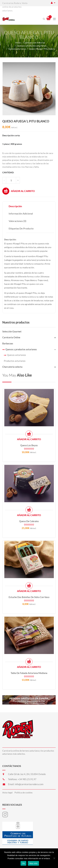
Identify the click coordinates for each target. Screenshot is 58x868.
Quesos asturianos (17, 49)
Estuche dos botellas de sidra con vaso (29, 597)
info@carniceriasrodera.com (29, 784)
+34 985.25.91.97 (27, 779)
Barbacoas (8, 343)
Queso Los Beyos (29, 445)
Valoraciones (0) (17, 221)
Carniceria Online (11, 337)
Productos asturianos (15, 361)
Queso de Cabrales (29, 521)
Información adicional (21, 213)
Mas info (33, 863)
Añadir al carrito (19, 191)
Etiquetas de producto (21, 228)
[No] (54, 858)
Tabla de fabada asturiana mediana (29, 673)
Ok (23, 863)
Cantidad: (8, 172)
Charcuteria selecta (12, 367)
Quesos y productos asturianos (32, 46)
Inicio (18, 43)
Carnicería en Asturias (34, 43)
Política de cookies (24, 792)
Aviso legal (7, 792)
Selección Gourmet (12, 331)
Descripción (15, 206)
